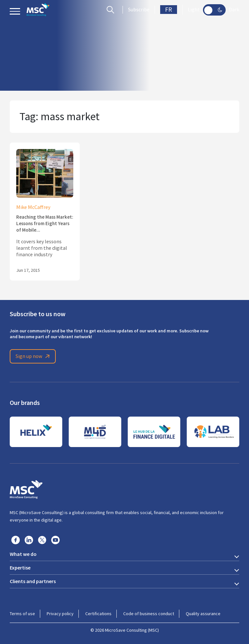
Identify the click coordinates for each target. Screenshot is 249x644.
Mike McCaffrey (33, 207)
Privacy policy (60, 614)
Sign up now (34, 356)
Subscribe (139, 10)
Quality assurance (203, 614)
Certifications (98, 614)
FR (169, 10)
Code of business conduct (149, 614)
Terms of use (22, 614)
